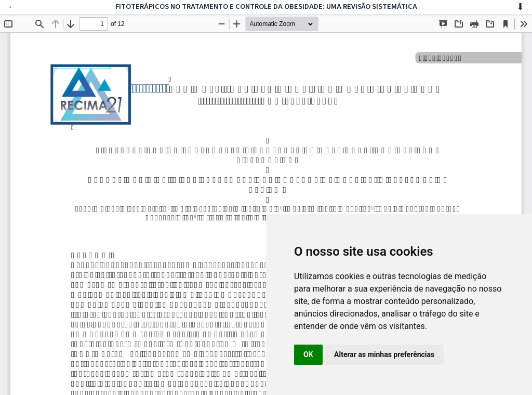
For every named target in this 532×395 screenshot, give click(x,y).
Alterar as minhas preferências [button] (384, 354)
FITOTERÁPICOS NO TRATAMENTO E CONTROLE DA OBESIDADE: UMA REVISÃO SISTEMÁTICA (266, 6)
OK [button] (308, 354)
